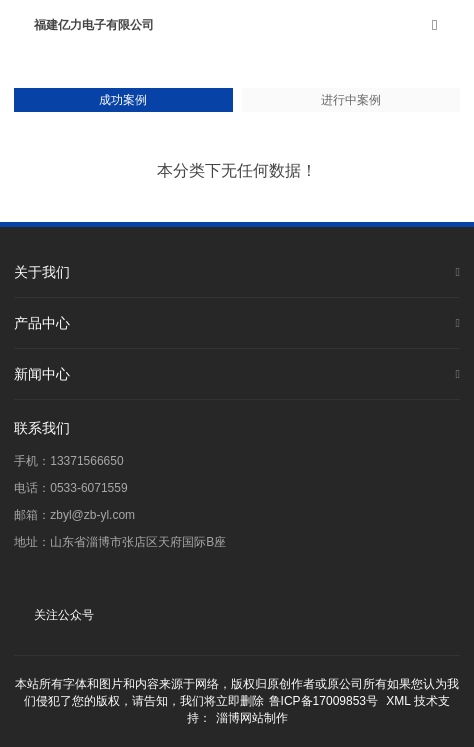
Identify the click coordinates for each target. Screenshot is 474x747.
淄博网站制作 (252, 718)
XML (398, 701)
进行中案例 (351, 100)
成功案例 (123, 100)
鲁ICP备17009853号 (323, 701)
